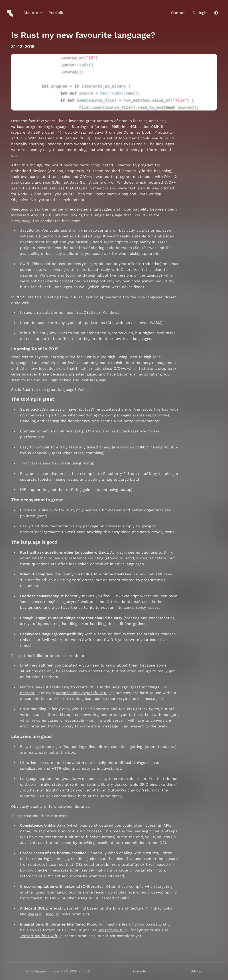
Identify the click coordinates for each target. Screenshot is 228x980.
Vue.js (33, 914)
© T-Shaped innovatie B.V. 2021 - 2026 (58, 971)
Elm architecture (128, 908)
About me (33, 13)
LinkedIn (140, 971)
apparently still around (33, 132)
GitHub (196, 971)
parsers (28, 693)
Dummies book (138, 132)
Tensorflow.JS (111, 930)
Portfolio (56, 13)
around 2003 (77, 138)
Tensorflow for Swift (39, 936)
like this (166, 784)
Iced (50, 914)
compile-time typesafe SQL (82, 693)
